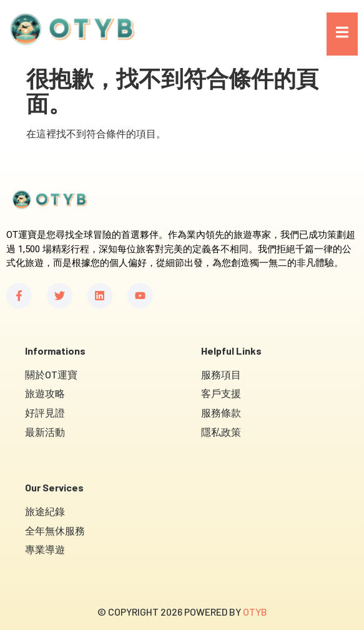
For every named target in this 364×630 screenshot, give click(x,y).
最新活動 (45, 432)
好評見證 (45, 412)
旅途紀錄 (45, 511)
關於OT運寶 (51, 374)
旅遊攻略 (45, 393)
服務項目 (221, 374)
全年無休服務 (55, 530)
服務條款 (221, 412)
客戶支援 (221, 393)
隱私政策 (221, 432)
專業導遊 (45, 549)
